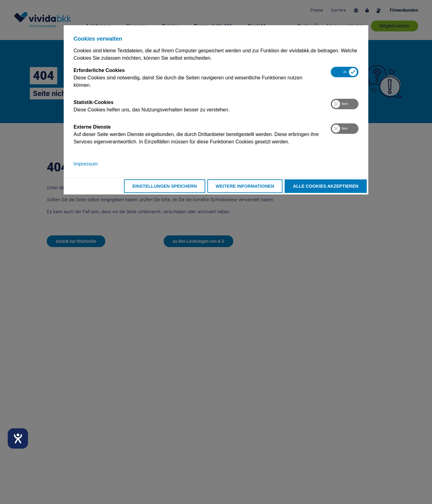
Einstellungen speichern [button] (165, 186)
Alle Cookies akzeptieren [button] (326, 186)
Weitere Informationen (245, 186)
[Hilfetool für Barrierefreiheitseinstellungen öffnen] (18, 438)
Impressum (86, 164)
